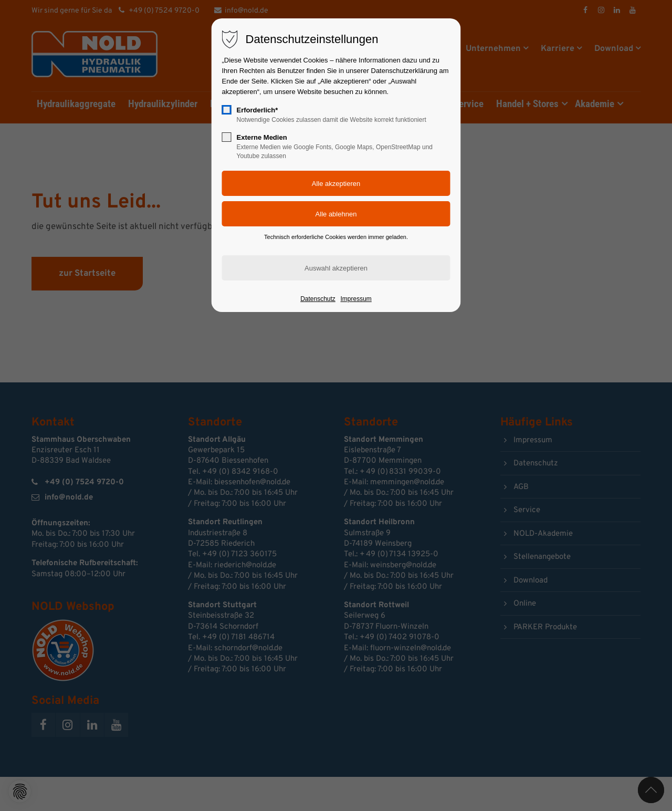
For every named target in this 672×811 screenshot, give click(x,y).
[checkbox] (227, 110)
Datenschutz (318, 299)
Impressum (356, 299)
